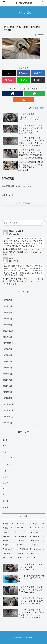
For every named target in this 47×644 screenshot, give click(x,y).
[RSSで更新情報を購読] (24, 100)
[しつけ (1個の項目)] (39, 558)
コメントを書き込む (24, 203)
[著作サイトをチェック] (13, 94)
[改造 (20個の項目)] (38, 524)
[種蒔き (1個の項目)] (38, 545)
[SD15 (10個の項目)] (8, 532)
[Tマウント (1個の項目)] (9, 558)
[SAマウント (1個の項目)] (25, 558)
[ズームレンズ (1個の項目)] (10, 549)
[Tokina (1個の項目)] (23, 553)
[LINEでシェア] (23, 80)
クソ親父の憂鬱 (23, 3)
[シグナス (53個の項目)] (23, 524)
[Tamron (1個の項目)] (39, 549)
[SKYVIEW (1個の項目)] (37, 553)
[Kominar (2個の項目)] (37, 541)
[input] (23, 223)
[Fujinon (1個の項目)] (9, 553)
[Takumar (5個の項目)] (25, 537)
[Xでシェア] (9, 73)
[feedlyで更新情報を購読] (34, 94)
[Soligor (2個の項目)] (23, 545)
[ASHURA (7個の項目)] (10, 537)
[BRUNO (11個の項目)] (21, 528)
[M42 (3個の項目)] (24, 541)
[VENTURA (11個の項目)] (37, 528)
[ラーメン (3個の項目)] (10, 541)
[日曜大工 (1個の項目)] (26, 549)
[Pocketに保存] (9, 80)
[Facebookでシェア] (23, 73)
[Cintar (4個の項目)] (38, 537)
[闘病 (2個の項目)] (9, 545)
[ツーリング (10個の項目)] (22, 532)
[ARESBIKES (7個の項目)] (37, 532)
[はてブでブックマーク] (38, 73)
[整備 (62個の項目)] (9, 524)
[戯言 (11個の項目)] (8, 528)
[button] (38, 80)
